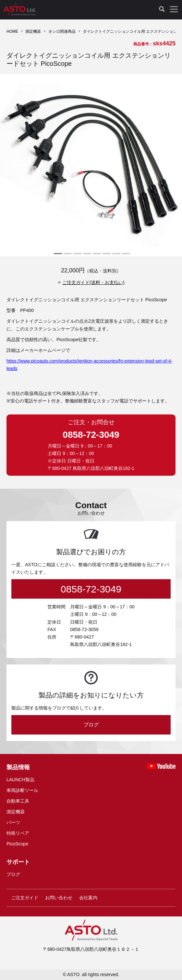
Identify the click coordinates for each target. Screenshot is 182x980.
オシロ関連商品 (62, 31)
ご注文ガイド (25, 898)
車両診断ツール (22, 790)
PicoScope (17, 844)
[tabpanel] (91, 165)
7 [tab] (115, 256)
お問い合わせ (59, 898)
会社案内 (88, 898)
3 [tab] (77, 256)
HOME (12, 31)
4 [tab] (86, 256)
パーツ (13, 822)
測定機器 (33, 31)
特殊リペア (18, 833)
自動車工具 (18, 801)
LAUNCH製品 (20, 780)
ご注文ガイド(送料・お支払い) (93, 282)
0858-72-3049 (91, 435)
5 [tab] (96, 256)
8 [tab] (125, 256)
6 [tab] (106, 256)
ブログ (91, 725)
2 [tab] (67, 256)
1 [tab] (57, 256)
